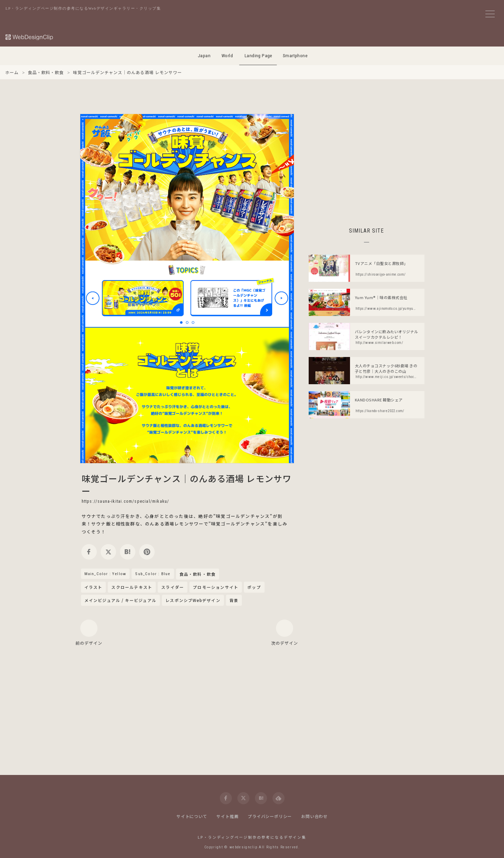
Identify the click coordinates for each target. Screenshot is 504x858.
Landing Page (259, 56)
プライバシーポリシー (270, 816)
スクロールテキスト (132, 587)
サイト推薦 (227, 816)
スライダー (173, 587)
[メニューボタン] (490, 14)
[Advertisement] (367, 162)
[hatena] (128, 552)
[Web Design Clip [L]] (30, 37)
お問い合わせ (314, 816)
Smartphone (295, 56)
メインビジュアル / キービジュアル (121, 600)
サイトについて (192, 816)
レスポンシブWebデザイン (193, 600)
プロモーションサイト (216, 587)
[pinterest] (147, 552)
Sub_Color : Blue (153, 574)
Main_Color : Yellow (105, 574)
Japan (204, 56)
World (227, 56)
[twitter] (108, 552)
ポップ (254, 587)
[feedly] (279, 798)
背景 (234, 600)
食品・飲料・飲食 (198, 574)
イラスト (94, 587)
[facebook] (89, 552)
